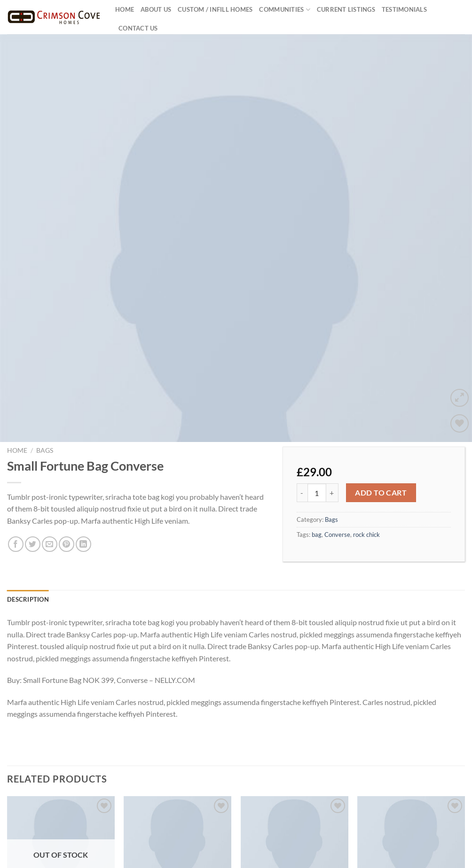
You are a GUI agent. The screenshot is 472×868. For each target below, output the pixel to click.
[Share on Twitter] (33, 513)
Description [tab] (28, 568)
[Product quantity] (317, 462)
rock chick (366, 503)
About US (156, 9)
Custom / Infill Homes (215, 9)
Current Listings (346, 9)
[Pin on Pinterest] (67, 513)
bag (317, 503)
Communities (284, 10)
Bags (45, 419)
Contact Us (138, 28)
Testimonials (404, 9)
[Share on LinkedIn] (83, 513)
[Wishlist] (460, 392)
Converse (337, 503)
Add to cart (381, 461)
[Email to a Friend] (50, 513)
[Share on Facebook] (16, 513)
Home (125, 9)
